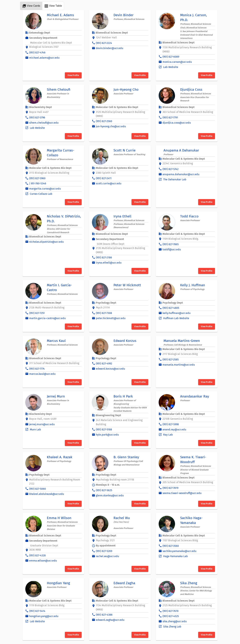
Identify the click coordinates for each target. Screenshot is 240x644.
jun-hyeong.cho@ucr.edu (111, 126)
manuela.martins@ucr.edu (179, 365)
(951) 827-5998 (171, 424)
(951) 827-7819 (170, 488)
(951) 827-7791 (170, 117)
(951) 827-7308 (104, 313)
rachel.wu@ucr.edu (107, 556)
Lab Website (170, 67)
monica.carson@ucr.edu (177, 62)
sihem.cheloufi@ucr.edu (44, 123)
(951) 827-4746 (37, 53)
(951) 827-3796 (37, 117)
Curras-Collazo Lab (41, 194)
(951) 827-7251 (37, 313)
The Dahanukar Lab (174, 179)
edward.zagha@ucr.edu (110, 620)
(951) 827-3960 (37, 178)
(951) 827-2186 (104, 257)
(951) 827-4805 (171, 308)
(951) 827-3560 (171, 546)
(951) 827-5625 (104, 490)
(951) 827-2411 (104, 178)
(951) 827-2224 (104, 43)
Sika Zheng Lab (172, 627)
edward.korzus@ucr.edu (110, 369)
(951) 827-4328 (37, 555)
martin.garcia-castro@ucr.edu (47, 318)
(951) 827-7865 (171, 244)
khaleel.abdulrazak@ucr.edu (47, 494)
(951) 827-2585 (171, 359)
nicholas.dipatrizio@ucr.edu (46, 242)
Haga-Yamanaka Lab (175, 556)
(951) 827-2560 (104, 121)
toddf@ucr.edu (172, 249)
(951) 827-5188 (104, 429)
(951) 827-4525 (171, 616)
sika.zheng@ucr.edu (175, 621)
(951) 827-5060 (37, 489)
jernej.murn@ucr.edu (42, 424)
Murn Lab (35, 429)
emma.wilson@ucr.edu (43, 561)
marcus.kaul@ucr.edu (42, 374)
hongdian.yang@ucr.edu (44, 616)
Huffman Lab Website (176, 318)
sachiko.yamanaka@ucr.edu (179, 551)
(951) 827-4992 (104, 364)
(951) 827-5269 (104, 551)
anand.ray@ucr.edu (174, 429)
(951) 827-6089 (171, 57)
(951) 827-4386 (104, 615)
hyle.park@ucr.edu (107, 435)
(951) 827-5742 (170, 169)
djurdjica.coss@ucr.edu (177, 123)
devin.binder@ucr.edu (109, 48)
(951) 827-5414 (37, 611)
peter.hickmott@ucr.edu (111, 318)
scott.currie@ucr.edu (109, 183)
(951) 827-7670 (170, 611)
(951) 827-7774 (37, 369)
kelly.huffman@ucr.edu (176, 313)
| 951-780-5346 (38, 183)
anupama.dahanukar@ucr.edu (181, 174)
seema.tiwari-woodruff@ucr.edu (182, 493)
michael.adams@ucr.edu (44, 58)
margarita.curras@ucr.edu (45, 189)
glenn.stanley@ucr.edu (110, 495)
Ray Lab (168, 435)
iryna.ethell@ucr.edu (109, 263)
